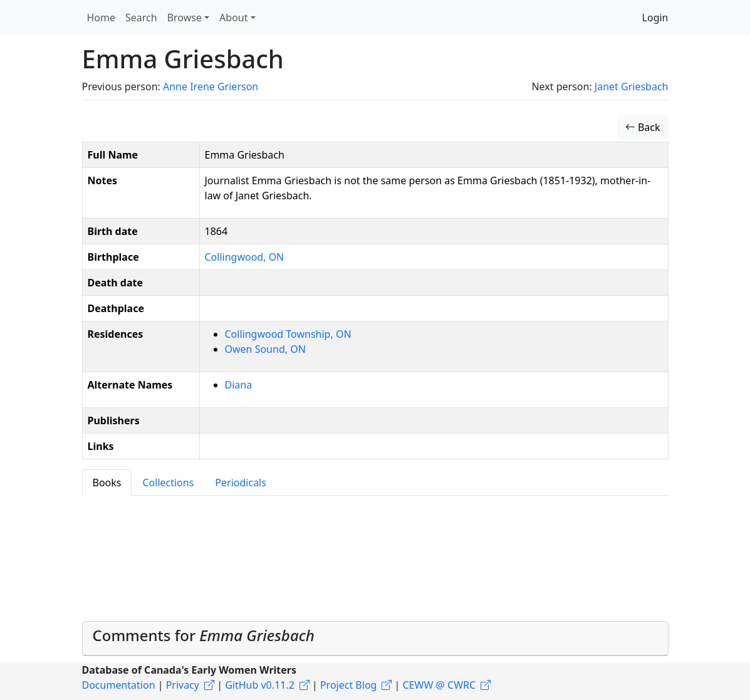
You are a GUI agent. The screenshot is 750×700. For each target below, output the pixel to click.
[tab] (375, 639)
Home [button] (102, 18)
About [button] (233, 18)
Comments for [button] (204, 635)
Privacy (183, 685)
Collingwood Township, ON (288, 334)
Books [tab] (107, 483)
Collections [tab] (168, 483)
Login (655, 18)
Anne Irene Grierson (211, 86)
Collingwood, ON (245, 257)
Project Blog (348, 685)
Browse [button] (185, 18)
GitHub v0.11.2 (260, 685)
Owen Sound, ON (265, 349)
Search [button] (141, 18)
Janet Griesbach (632, 86)
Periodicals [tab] (241, 483)
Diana (239, 385)
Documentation (119, 685)
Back (643, 127)
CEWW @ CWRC (440, 685)
